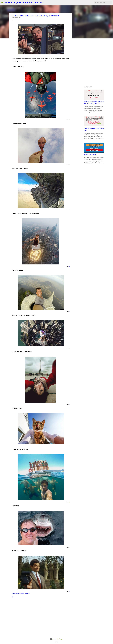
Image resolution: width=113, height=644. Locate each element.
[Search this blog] (104, 3)
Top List (27, 594)
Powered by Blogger (56, 639)
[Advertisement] (41, 625)
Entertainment (16, 594)
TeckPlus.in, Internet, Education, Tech (24, 2)
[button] (12, 21)
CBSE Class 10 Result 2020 (90, 155)
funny (22, 594)
